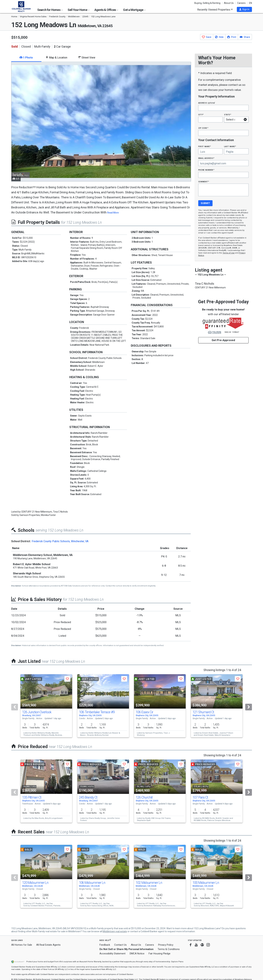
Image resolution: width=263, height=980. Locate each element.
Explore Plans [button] (177, 962)
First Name (205, 146)
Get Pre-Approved (223, 340)
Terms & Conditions (169, 949)
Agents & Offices (106, 10)
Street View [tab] (87, 58)
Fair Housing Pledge (160, 954)
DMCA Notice (137, 954)
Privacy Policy (166, 945)
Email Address (206, 158)
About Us (229, 3)
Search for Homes (50, 10)
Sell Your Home (79, 10)
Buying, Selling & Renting (207, 3)
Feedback (105, 945)
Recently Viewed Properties (215, 10)
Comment (204, 182)
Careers (241, 3)
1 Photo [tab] (26, 58)
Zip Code (203, 128)
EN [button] (251, 3)
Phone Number (206, 170)
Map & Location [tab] (56, 58)
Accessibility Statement (112, 954)
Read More (113, 213)
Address (207, 103)
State (228, 115)
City (201, 115)
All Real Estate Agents (48, 945)
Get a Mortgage (134, 10)
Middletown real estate (115, 931)
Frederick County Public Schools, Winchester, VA (60, 541)
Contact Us (120, 945)
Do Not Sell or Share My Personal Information (126, 949)
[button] (244, 9)
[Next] (249, 707)
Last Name (230, 146)
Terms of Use (229, 253)
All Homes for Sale (22, 945)
